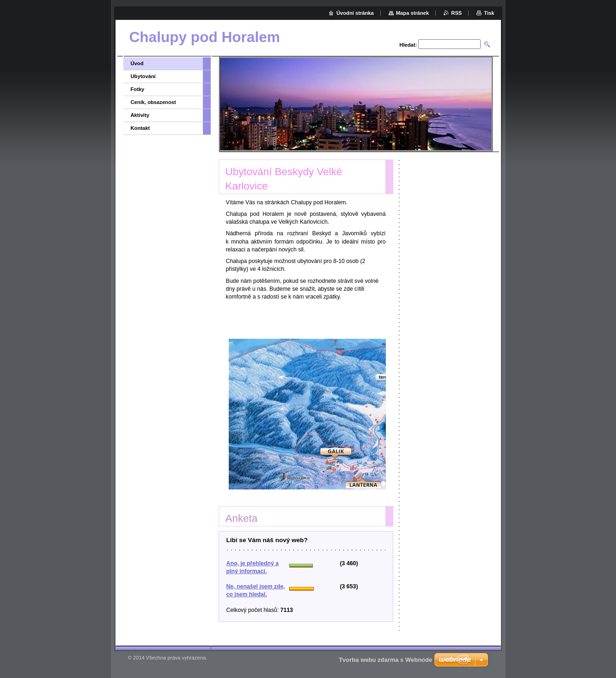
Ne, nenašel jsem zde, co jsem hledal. (256, 590)
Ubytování (143, 76)
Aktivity (140, 115)
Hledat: (408, 45)
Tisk (489, 13)
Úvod (137, 63)
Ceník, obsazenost (153, 102)
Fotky (138, 89)
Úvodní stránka (355, 13)
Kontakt (140, 128)
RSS (456, 13)
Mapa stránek (413, 13)
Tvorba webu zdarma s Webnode (385, 660)
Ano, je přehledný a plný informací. (253, 567)
